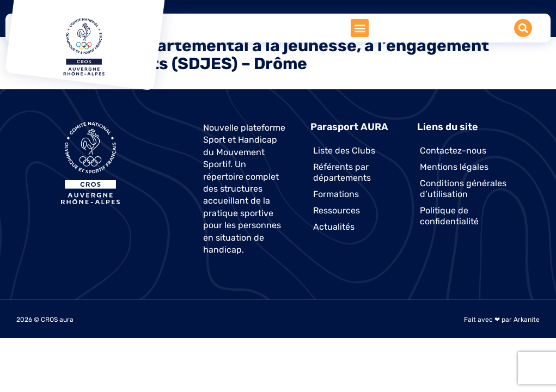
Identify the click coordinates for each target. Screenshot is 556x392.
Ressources (337, 210)
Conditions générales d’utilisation (463, 189)
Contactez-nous (453, 151)
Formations (336, 194)
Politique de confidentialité (449, 216)
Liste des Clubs (344, 151)
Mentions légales (454, 167)
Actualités (334, 227)
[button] (360, 28)
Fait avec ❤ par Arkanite (502, 320)
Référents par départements (342, 172)
